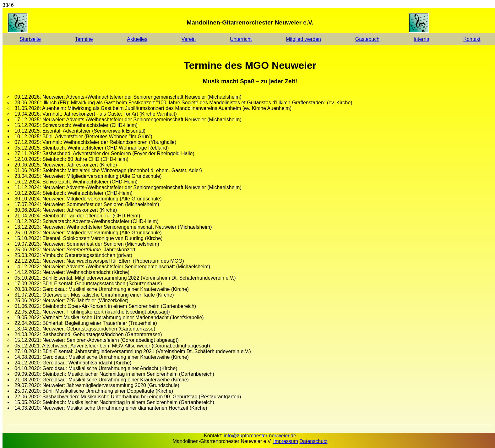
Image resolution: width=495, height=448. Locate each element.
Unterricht (241, 39)
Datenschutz (314, 441)
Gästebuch (367, 39)
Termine (84, 39)
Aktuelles (137, 39)
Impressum (286, 441)
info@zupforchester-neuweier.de (260, 436)
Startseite (30, 39)
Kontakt (472, 39)
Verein (189, 39)
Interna (422, 39)
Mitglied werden (303, 39)
